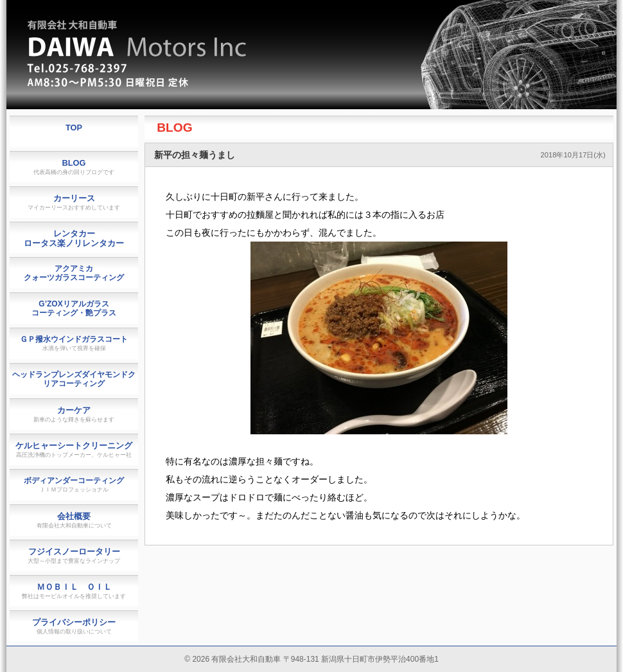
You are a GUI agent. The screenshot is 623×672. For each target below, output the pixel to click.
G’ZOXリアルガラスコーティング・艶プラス (74, 308)
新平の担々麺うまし (195, 155)
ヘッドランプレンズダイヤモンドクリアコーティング (74, 379)
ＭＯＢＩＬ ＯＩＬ (74, 591)
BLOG (174, 128)
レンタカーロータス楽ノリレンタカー (74, 238)
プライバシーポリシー (74, 626)
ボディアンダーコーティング (74, 484)
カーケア (74, 414)
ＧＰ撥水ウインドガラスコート (74, 343)
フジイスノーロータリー (74, 555)
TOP (74, 128)
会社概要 (74, 520)
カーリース (74, 202)
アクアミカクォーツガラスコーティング (74, 273)
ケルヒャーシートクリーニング (74, 449)
